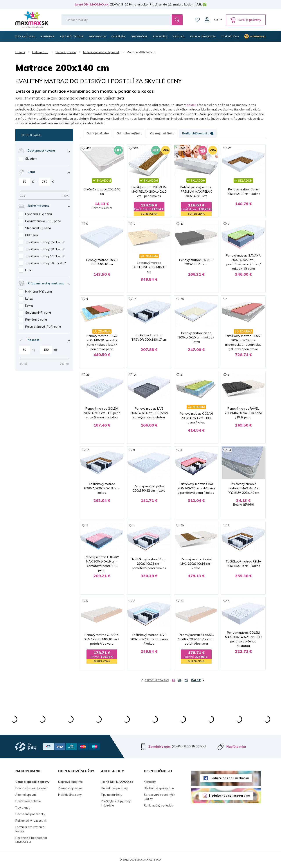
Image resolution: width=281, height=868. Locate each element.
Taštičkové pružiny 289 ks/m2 (45, 249)
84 (229, 450)
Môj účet (207, 20)
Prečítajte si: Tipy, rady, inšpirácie (116, 804)
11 (135, 299)
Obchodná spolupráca (159, 789)
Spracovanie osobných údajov (159, 797)
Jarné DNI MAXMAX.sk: (92, 4)
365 (136, 148)
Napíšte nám (236, 747)
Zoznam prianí (197, 20)
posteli (191, 105)
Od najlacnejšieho (129, 133)
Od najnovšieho (98, 133)
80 (182, 526)
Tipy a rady (23, 808)
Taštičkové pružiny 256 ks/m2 (45, 242)
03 (186, 681)
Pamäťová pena (36, 320)
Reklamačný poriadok (158, 806)
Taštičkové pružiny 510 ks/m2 (45, 256)
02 (180, 681)
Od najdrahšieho (162, 133)
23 (182, 601)
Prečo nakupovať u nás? (31, 789)
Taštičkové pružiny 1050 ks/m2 (46, 263)
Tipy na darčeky (112, 795)
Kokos (29, 306)
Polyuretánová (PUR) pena (43, 221)
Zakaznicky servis (70, 789)
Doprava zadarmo (70, 782)
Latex (29, 270)
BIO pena (32, 235)
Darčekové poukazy (114, 789)
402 (89, 148)
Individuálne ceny (70, 795)
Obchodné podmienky (30, 815)
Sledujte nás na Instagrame (229, 796)
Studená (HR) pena (38, 228)
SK (216, 20)
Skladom (31, 159)
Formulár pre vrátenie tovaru (30, 830)
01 (173, 681)
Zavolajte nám (159, 747)
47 (229, 148)
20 (182, 299)
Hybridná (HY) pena (39, 214)
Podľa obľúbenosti (198, 133)
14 (135, 375)
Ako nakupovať (26, 795)
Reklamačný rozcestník (31, 821)
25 (88, 375)
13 (182, 224)
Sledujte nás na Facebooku (229, 779)
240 (183, 148)
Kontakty (150, 782)
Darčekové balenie (28, 802)
